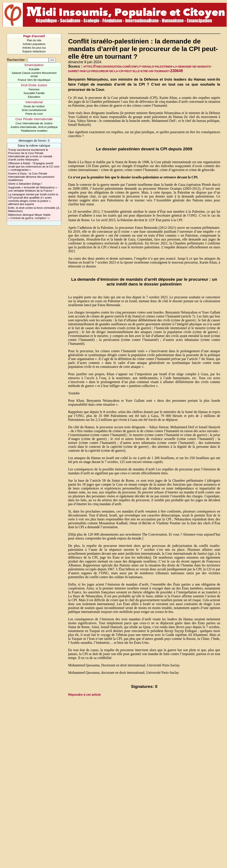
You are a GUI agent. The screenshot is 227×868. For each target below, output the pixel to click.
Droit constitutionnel (34, 110)
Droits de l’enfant (34, 106)
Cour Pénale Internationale (34, 119)
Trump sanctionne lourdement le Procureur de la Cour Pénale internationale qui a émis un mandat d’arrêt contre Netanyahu (30, 155)
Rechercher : (17, 60)
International (34, 102)
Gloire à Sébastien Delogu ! (25, 184)
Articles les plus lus (34, 48)
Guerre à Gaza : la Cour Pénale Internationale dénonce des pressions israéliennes (31, 177)
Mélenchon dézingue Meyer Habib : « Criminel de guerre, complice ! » (30, 216)
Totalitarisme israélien (34, 131)
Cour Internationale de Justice (34, 123)
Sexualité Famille (34, 93)
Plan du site (34, 40)
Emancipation (34, 65)
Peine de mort (34, 114)
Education (34, 97)
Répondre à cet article (84, 695)
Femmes (34, 89)
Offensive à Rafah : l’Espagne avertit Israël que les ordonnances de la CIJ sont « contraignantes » (34, 167)
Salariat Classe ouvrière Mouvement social (34, 75)
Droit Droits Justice (34, 85)
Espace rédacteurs (34, 51)
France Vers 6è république (34, 80)
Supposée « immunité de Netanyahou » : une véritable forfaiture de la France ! (33, 189)
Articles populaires (34, 44)
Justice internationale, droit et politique (34, 127)
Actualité (34, 69)
